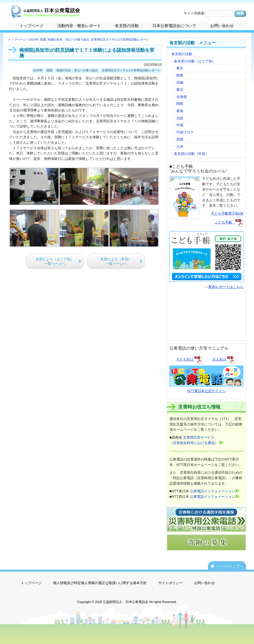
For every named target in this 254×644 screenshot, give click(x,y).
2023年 (34, 40)
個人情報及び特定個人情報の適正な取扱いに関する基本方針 (100, 583)
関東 (180, 75)
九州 (180, 146)
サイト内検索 (194, 13)
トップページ (17, 40)
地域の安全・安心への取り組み (68, 40)
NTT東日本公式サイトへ (206, 388)
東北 (180, 90)
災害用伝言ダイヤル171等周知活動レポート (120, 40)
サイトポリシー (170, 583)
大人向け (224, 359)
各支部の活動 (182, 54)
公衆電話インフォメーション (215, 491)
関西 (180, 104)
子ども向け (189, 359)
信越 (180, 82)
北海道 (182, 97)
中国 (180, 125)
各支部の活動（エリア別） (195, 61)
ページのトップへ (229, 566)
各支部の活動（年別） (191, 154)
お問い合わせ (204, 583)
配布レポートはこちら (225, 287)
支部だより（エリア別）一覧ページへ (55, 261)
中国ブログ (185, 132)
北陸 (180, 118)
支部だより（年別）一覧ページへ (116, 261)
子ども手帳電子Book (227, 213)
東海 (180, 111)
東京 (180, 68)
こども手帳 (229, 222)
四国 (43, 40)
